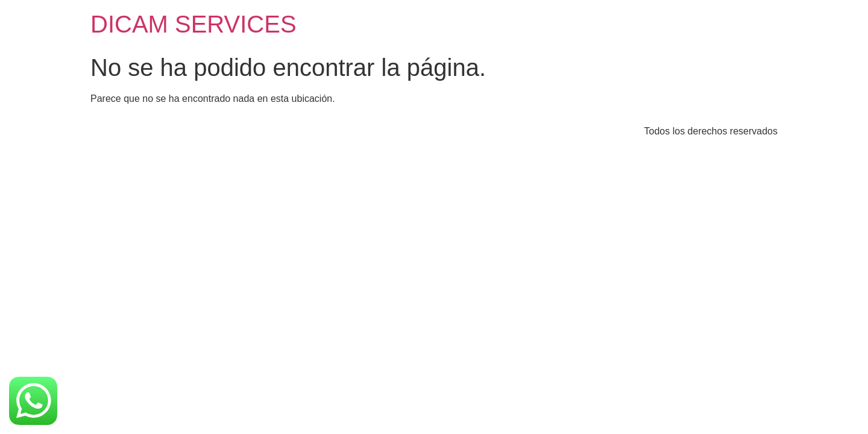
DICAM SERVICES (193, 24)
